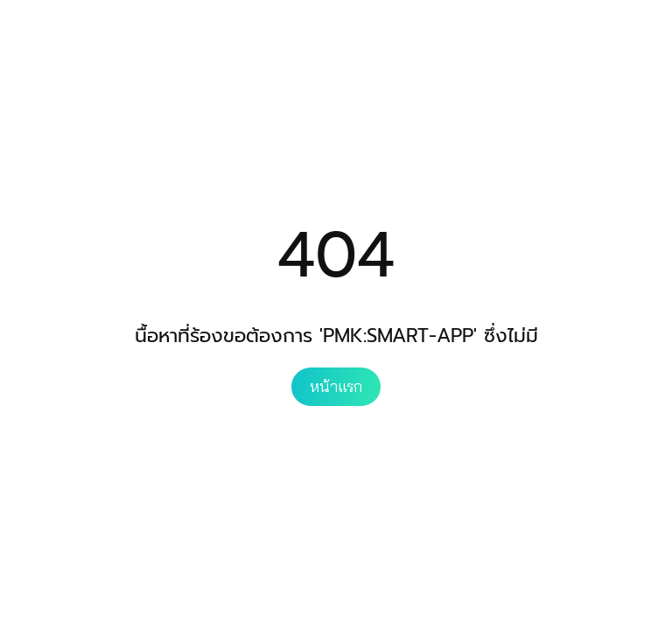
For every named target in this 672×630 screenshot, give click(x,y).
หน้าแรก (336, 386)
